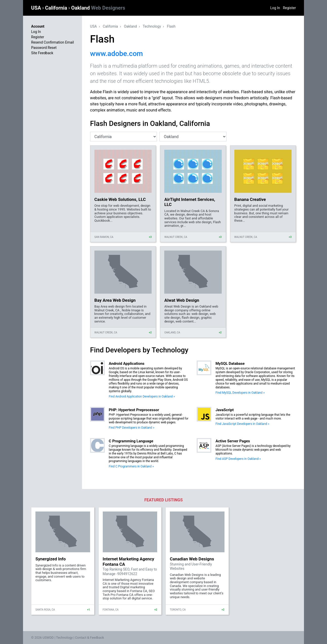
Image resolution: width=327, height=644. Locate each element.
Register (289, 8)
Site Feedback (42, 53)
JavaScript (224, 410)
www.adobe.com (117, 54)
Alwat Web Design (182, 300)
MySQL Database (230, 364)
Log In (275, 8)
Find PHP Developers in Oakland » (132, 428)
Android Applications (127, 364)
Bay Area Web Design (115, 300)
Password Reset (44, 48)
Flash (171, 26)
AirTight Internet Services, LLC (190, 202)
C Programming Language (131, 441)
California (57, 8)
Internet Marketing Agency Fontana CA (129, 561)
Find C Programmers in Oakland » (131, 466)
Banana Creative (250, 199)
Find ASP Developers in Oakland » (238, 459)
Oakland (98, 8)
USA (37, 8)
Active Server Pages (233, 441)
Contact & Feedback (90, 638)
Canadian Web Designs (192, 559)
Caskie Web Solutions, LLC (120, 199)
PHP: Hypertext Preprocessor (134, 410)
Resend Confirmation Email (53, 42)
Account (38, 26)
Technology (152, 26)
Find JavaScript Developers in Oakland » (242, 424)
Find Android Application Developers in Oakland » (142, 396)
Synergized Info (51, 559)
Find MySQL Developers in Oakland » (240, 393)
